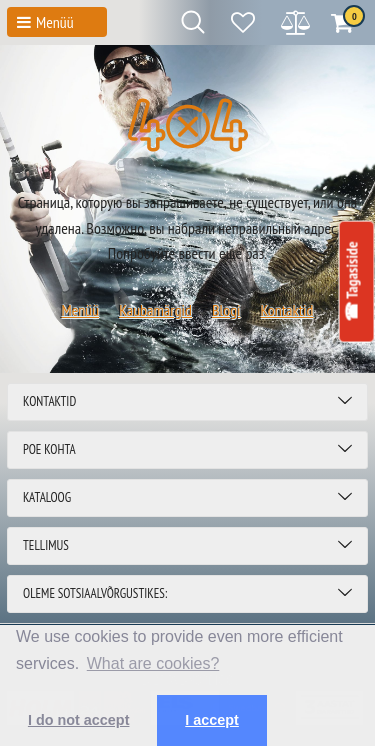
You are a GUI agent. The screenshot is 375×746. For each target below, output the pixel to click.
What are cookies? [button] (153, 663)
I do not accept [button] (79, 720)
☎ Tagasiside (351, 282)
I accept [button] (212, 720)
